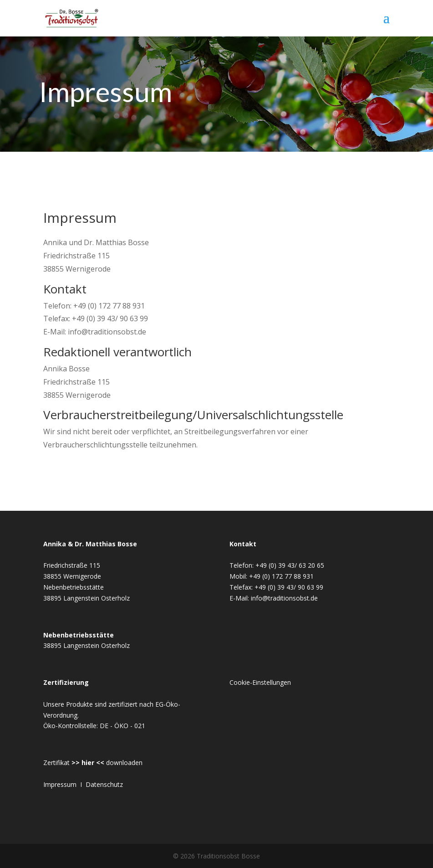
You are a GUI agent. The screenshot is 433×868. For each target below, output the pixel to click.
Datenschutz (104, 784)
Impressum (60, 784)
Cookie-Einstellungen (260, 682)
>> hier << (88, 763)
